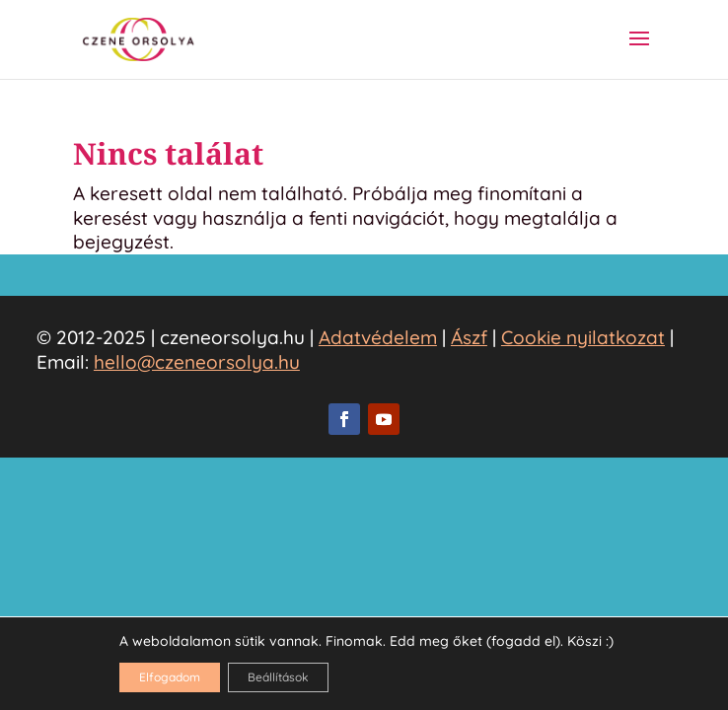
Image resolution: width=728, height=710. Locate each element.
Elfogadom (170, 677)
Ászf (469, 337)
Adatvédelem (378, 337)
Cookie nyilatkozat (583, 337)
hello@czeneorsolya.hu (197, 362)
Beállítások (278, 677)
